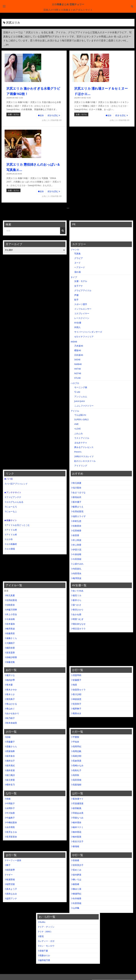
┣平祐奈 (75, 742)
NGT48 (78, 373)
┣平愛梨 (75, 737)
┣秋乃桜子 (9, 718)
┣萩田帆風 (76, 808)
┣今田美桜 (76, 559)
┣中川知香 (9, 813)
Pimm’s (78, 452)
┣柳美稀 (75, 884)
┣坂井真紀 (9, 765)
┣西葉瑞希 (9, 751)
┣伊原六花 (76, 550)
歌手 (76, 300)
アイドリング (81, 466)
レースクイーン (82, 318)
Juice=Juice (80, 401)
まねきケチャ (81, 443)
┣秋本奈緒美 (11, 723)
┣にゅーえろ (11, 507)
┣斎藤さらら (11, 746)
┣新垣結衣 (76, 497)
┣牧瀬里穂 (9, 879)
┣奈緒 (7, 799)
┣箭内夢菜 (76, 875)
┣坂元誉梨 (9, 780)
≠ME (76, 424)
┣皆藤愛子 (76, 680)
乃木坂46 (79, 346)
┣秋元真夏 (76, 483)
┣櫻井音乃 (9, 785)
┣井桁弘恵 (76, 521)
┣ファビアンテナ (13, 497)
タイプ (74, 277)
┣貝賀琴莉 (76, 675)
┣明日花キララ (78, 629)
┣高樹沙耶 (76, 756)
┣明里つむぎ (77, 619)
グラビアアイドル (83, 290)
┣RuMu (41, 922)
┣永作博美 (9, 827)
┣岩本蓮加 (9, 624)
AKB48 (74, 342)
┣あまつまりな (78, 492)
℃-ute (77, 392)
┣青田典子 (9, 699)
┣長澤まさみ (11, 832)
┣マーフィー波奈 (13, 860)
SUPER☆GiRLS (81, 419)
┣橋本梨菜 (76, 837)
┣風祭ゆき (76, 713)
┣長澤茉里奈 (11, 837)
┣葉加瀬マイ (77, 799)
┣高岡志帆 (76, 751)
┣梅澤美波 (76, 578)
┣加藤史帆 (9, 662)
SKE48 (77, 360)
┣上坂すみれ (77, 564)
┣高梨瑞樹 (76, 785)
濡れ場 (77, 272)
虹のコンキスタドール (85, 461)
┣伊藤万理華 (11, 610)
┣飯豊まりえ (77, 507)
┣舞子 (7, 865)
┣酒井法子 (9, 761)
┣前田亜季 (9, 870)
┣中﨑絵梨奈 (11, 822)
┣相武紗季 (9, 680)
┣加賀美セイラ (78, 690)
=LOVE (77, 429)
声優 (76, 295)
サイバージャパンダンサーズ (88, 332)
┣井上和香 (76, 545)
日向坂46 (79, 355)
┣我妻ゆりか (44, 955)
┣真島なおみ (11, 894)
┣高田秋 (75, 775)
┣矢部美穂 (76, 903)
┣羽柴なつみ (77, 818)
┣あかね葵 (76, 614)
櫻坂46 (78, 350)
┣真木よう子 (11, 889)
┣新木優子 (76, 502)
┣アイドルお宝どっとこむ (17, 525)
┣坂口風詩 (9, 775)
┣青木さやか (11, 690)
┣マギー (8, 875)
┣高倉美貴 (76, 761)
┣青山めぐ (9, 709)
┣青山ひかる (11, 704)
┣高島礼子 (76, 770)
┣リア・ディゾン (46, 927)
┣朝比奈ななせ (78, 624)
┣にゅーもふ (11, 511)
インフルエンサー (83, 309)
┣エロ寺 (8, 539)
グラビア (79, 258)
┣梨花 (40, 936)
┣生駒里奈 (76, 526)
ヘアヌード (80, 267)
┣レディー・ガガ (46, 941)
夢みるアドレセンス (84, 447)
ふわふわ (79, 433)
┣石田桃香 (76, 531)
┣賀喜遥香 (9, 652)
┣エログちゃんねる (14, 502)
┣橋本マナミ (77, 827)
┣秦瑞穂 (75, 846)
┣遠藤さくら (11, 638)
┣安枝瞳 (75, 860)
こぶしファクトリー (84, 406)
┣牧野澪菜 (9, 884)
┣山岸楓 (75, 908)
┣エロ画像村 (11, 544)
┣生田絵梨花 (77, 511)
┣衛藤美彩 (9, 633)
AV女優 (78, 323)
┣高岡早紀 (76, 746)
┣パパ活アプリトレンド (16, 484)
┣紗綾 (7, 737)
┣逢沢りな (9, 675)
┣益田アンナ (11, 898)
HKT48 (78, 369)
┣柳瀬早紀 (76, 894)
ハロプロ (75, 383)
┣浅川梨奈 (76, 488)
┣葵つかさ (76, 605)
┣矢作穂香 (76, 898)
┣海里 (74, 685)
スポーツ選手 (81, 304)
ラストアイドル (82, 438)
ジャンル (75, 249)
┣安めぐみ (76, 870)
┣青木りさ (9, 694)
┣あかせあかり (12, 713)
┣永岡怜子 (9, 808)
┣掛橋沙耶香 (11, 657)
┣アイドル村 (11, 530)
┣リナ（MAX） (45, 932)
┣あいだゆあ (77, 591)
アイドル (75, 411)
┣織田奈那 (9, 648)
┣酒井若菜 (9, 770)
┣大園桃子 (9, 643)
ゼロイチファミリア (84, 337)
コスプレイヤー (82, 313)
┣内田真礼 (76, 569)
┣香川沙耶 (76, 694)
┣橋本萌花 (76, 832)
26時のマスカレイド (84, 456)
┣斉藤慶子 (9, 742)
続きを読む (54, 115)
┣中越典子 (9, 818)
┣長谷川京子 (77, 841)
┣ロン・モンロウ (46, 946)
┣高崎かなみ (77, 765)
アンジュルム (81, 396)
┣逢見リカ (76, 595)
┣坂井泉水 (9, 756)
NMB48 (78, 364)
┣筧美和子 (76, 704)
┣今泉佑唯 (76, 554)
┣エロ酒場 (9, 549)
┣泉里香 (75, 535)
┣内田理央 (76, 573)
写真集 (77, 254)
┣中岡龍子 (9, 803)
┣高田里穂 (76, 780)
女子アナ (79, 286)
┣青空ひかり (77, 610)
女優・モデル (13, 114)
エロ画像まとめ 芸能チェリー (68, 4)
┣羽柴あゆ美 (77, 813)
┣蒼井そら (76, 600)
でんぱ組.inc (80, 415)
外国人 (77, 327)
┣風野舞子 (76, 709)
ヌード (77, 263)
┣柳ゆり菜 (76, 889)
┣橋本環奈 (76, 822)
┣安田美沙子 (77, 865)
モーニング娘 (81, 387)
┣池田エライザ (78, 516)
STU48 (77, 378)
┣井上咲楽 (76, 540)
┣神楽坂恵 (76, 699)
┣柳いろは (76, 879)
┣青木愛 (8, 685)
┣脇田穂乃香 (44, 960)
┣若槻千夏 (43, 951)
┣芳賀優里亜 (77, 803)
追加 (41, 115)
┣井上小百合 (11, 614)
